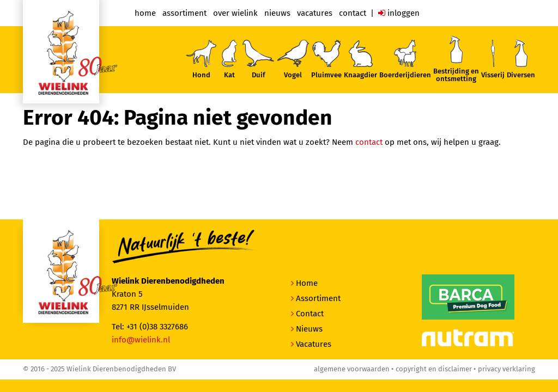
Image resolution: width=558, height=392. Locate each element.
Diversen (521, 59)
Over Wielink (235, 13)
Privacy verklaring (507, 369)
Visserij (493, 59)
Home (145, 13)
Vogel (293, 59)
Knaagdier (360, 60)
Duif (258, 59)
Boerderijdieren (405, 59)
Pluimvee (326, 59)
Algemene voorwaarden (352, 369)
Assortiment (184, 13)
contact (369, 142)
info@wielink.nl (141, 340)
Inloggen (399, 13)
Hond (201, 59)
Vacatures (315, 13)
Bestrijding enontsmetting (456, 59)
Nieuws (277, 13)
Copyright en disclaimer (434, 369)
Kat (229, 59)
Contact (353, 13)
